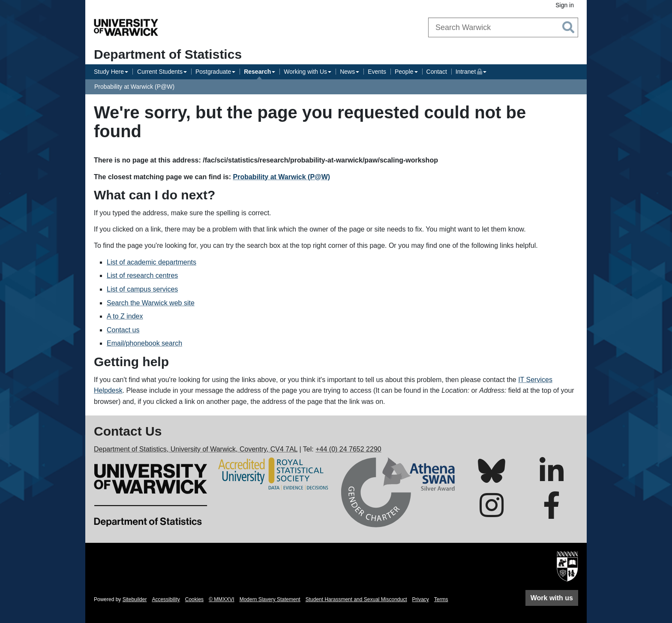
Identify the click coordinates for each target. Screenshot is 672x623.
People (404, 72)
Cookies (194, 599)
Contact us (123, 330)
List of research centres (142, 275)
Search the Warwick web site (151, 303)
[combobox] (503, 27)
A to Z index (125, 316)
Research (257, 72)
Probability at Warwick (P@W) (134, 87)
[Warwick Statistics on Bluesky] (492, 478)
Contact (437, 72)
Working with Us (305, 72)
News (347, 72)
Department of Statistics (168, 54)
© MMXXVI (222, 599)
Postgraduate (213, 72)
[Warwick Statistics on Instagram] (492, 513)
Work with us (552, 598)
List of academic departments (151, 262)
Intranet (471, 71)
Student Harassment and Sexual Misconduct (356, 599)
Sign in (565, 5)
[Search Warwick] (503, 27)
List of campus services (142, 289)
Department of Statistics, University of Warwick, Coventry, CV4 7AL (196, 449)
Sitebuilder (135, 599)
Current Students (160, 72)
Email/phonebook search (144, 343)
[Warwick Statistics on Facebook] (552, 513)
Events (377, 72)
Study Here (109, 72)
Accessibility (166, 599)
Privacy (421, 599)
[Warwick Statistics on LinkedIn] (552, 479)
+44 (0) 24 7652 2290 (348, 449)
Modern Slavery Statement (270, 599)
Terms (441, 599)
